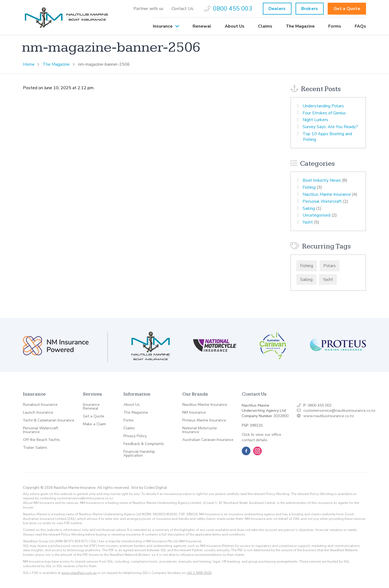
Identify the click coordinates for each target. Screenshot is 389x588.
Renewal (202, 26)
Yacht (308, 222)
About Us (235, 26)
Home (29, 64)
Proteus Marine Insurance (204, 420)
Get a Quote (347, 9)
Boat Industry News (322, 180)
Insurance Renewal (91, 407)
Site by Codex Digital (149, 488)
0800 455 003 (228, 9)
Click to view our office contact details (261, 437)
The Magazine (300, 26)
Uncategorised (316, 215)
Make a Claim (94, 424)
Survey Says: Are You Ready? (330, 127)
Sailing (309, 208)
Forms (335, 26)
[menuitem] (148, 9)
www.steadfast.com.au (79, 573)
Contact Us (182, 9)
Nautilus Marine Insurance (327, 194)
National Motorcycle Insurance (200, 430)
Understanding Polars (323, 106)
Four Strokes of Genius (324, 113)
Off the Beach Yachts (41, 440)
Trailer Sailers (35, 448)
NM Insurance (194, 413)
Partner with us (148, 9)
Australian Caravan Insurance (208, 440)
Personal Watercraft (322, 201)
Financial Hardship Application (139, 454)
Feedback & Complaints (144, 444)
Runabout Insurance (40, 405)
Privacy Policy (135, 436)
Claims (265, 26)
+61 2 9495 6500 (199, 573)
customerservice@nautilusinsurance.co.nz (339, 411)
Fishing (309, 187)
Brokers (310, 9)
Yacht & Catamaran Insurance (49, 420)
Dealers (277, 9)
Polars (330, 266)
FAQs (360, 26)
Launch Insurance (38, 413)
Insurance (163, 26)
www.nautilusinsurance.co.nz (329, 416)
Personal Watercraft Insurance (41, 430)
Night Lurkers (315, 120)
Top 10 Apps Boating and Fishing (327, 137)
